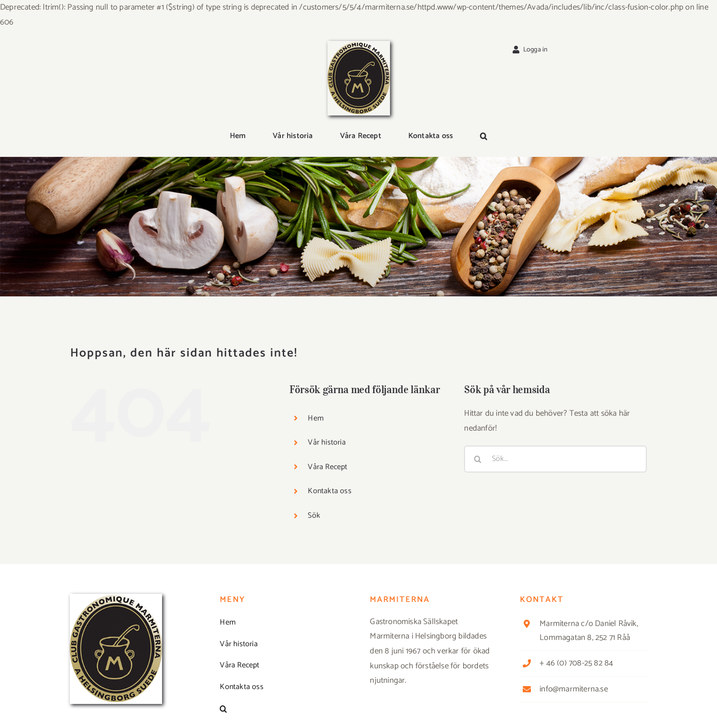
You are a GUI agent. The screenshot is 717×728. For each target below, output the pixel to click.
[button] (484, 137)
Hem (316, 418)
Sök (314, 516)
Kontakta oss (329, 491)
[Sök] (478, 459)
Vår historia (327, 442)
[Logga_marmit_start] (359, 45)
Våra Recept (327, 467)
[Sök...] (555, 459)
